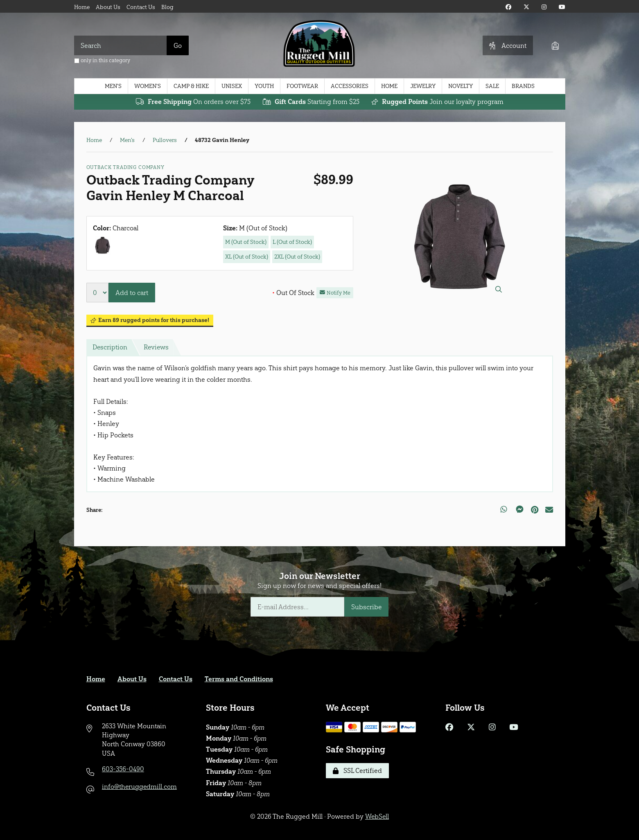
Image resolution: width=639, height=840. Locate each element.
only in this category (102, 60)
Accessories (350, 86)
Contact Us (141, 7)
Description (110, 348)
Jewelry (423, 86)
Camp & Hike (191, 86)
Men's (113, 86)
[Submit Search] (178, 45)
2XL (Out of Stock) (297, 257)
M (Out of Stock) (246, 242)
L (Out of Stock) (292, 242)
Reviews (157, 348)
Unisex (232, 86)
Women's (148, 86)
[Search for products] (121, 45)
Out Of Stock (293, 293)
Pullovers (165, 140)
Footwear (302, 86)
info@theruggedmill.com (140, 787)
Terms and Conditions (239, 679)
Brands (523, 86)
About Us (108, 7)
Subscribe (367, 607)
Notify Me (335, 293)
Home (82, 7)
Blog (167, 7)
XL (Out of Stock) (247, 257)
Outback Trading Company (125, 167)
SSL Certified (357, 771)
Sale (492, 86)
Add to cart (132, 293)
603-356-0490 (123, 769)
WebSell (377, 816)
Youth (264, 86)
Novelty (461, 86)
